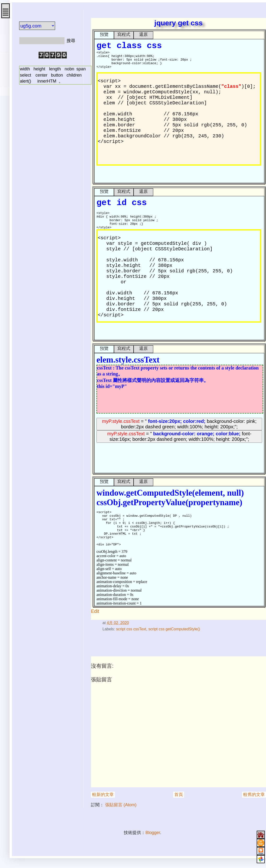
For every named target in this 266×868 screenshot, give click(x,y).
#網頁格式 (92, 615)
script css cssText (131, 629)
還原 (143, 34)
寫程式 (124, 34)
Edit (95, 611)
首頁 (179, 795)
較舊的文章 (254, 795)
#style (93, 615)
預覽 (104, 34)
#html (91, 615)
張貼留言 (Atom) (121, 805)
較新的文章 (103, 795)
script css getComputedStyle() (174, 629)
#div (94, 615)
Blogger (153, 833)
